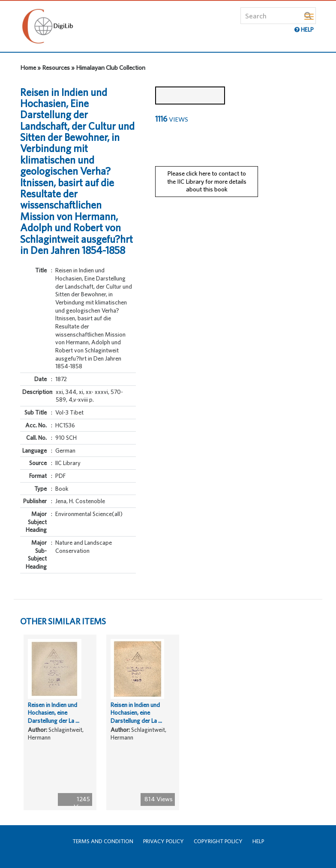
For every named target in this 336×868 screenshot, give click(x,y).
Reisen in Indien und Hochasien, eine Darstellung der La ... (54, 713)
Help (258, 841)
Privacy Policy (163, 841)
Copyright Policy (218, 841)
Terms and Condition (103, 841)
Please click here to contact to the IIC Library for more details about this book (207, 181)
